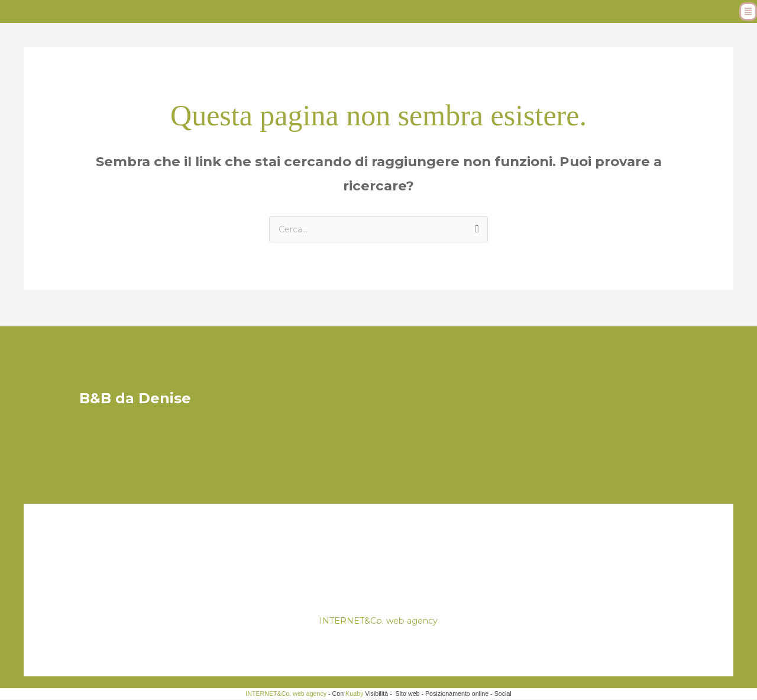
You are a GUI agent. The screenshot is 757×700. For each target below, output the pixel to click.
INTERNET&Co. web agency (379, 621)
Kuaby (354, 694)
